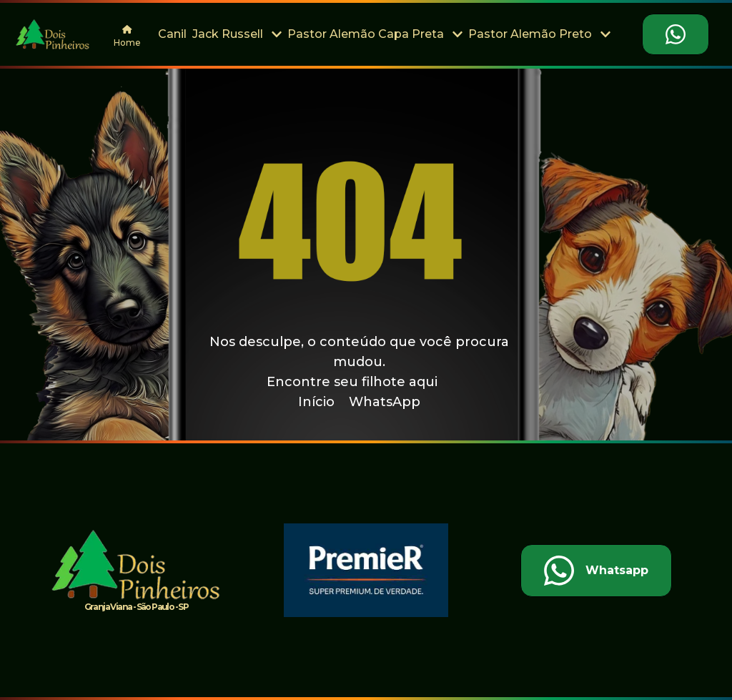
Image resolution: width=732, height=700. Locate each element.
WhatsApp (385, 402)
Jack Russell (237, 34)
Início (316, 402)
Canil (172, 34)
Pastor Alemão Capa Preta (375, 34)
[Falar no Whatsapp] (676, 34)
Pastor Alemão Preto (539, 34)
